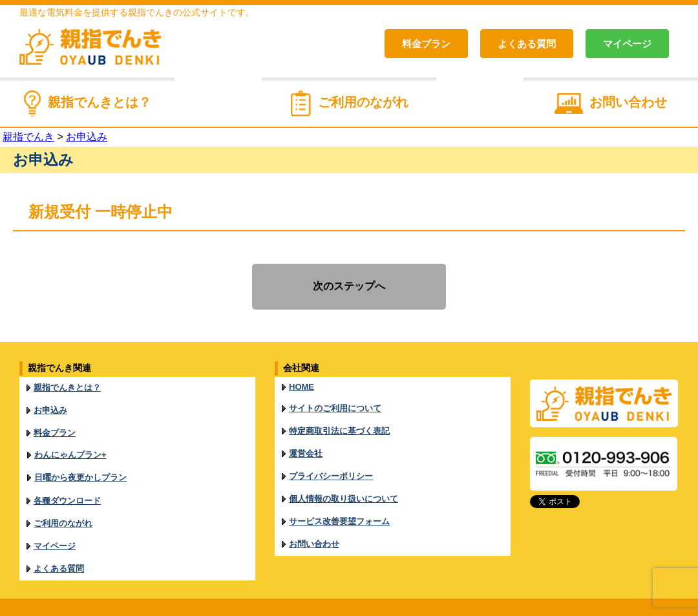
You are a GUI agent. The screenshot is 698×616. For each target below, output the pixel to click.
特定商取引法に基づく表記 (339, 423)
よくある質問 (527, 44)
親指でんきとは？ (100, 102)
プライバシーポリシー (331, 462)
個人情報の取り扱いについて (344, 481)
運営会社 (306, 442)
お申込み (50, 406)
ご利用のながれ (363, 102)
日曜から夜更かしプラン (80, 463)
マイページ (627, 44)
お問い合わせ (628, 102)
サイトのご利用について (335, 404)
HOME (301, 386)
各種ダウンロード (67, 483)
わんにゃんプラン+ (70, 444)
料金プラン (426, 44)
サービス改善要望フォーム (339, 501)
